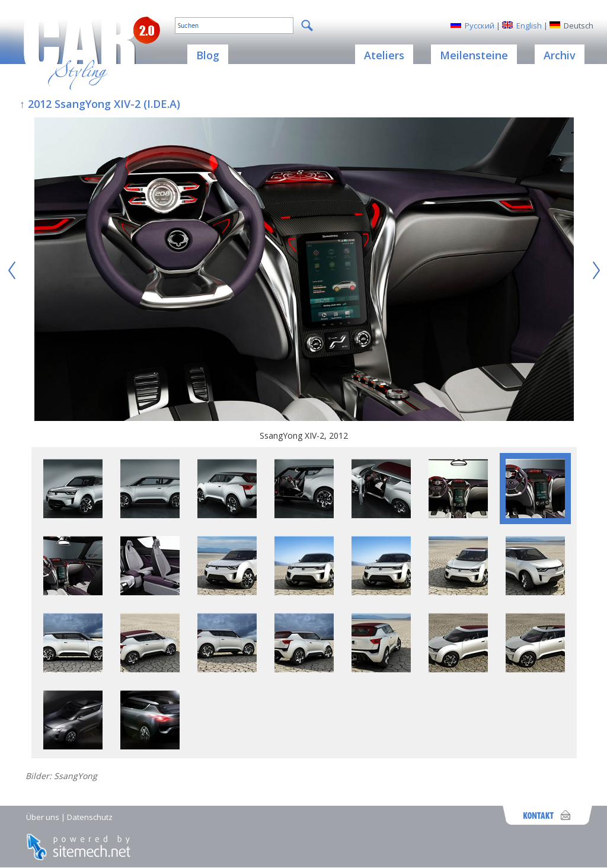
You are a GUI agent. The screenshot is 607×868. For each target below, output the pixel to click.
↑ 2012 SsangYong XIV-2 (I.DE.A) (100, 104)
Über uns (43, 817)
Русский (480, 25)
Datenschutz (90, 817)
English (529, 25)
